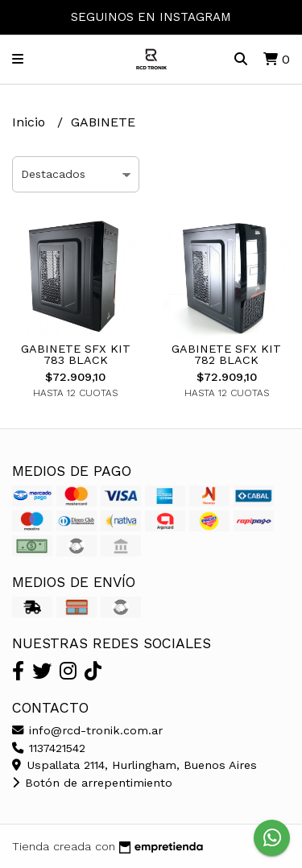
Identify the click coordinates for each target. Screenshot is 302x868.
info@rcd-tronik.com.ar (87, 730)
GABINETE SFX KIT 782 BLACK (226, 354)
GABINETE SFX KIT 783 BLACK (76, 354)
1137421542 (49, 748)
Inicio (31, 122)
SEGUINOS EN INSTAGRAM (151, 17)
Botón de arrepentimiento (92, 783)
